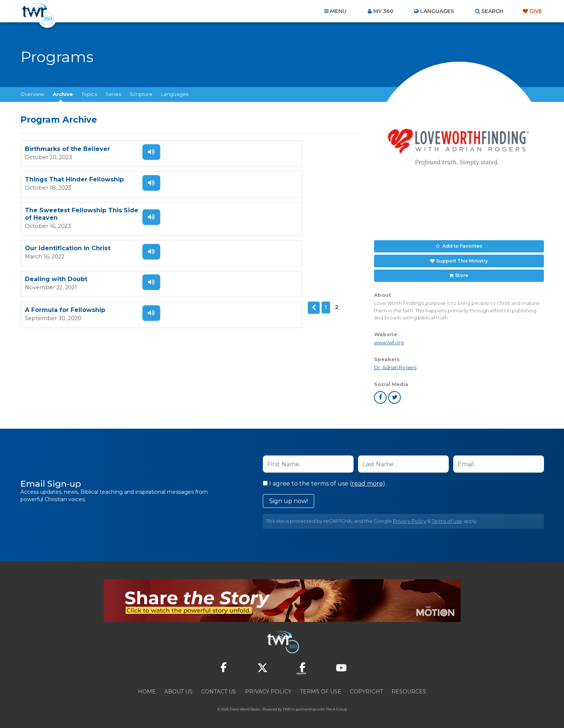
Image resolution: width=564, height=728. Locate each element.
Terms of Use (447, 517)
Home (147, 688)
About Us (178, 688)
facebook (380, 394)
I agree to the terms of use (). (325, 480)
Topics (89, 94)
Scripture (141, 94)
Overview (32, 94)
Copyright (366, 688)
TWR (286, 706)
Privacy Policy (410, 517)
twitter (394, 394)
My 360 (383, 11)
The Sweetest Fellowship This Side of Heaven (73, 183)
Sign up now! (289, 497)
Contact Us (219, 688)
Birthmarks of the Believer (67, 149)
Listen (142, 152)
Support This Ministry (462, 259)
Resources (409, 688)
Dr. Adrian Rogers (395, 364)
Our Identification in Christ (239, 183)
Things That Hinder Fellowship (246, 149)
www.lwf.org (389, 339)
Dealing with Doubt (56, 217)
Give (536, 11)
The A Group (336, 706)
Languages (175, 94)
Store (461, 272)
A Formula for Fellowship (237, 217)
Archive (63, 94)
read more (367, 480)
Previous (27, 245)
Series (113, 94)
